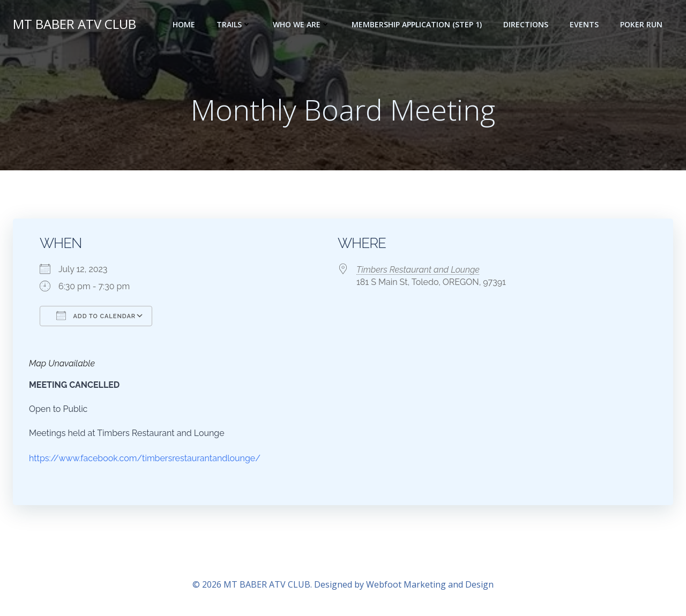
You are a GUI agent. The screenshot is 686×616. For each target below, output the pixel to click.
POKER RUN (641, 24)
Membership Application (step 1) (417, 24)
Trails (234, 24)
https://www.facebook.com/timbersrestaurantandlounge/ (145, 458)
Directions (526, 24)
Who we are (301, 24)
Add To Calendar (96, 315)
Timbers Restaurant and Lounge (418, 270)
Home (184, 24)
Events (584, 24)
